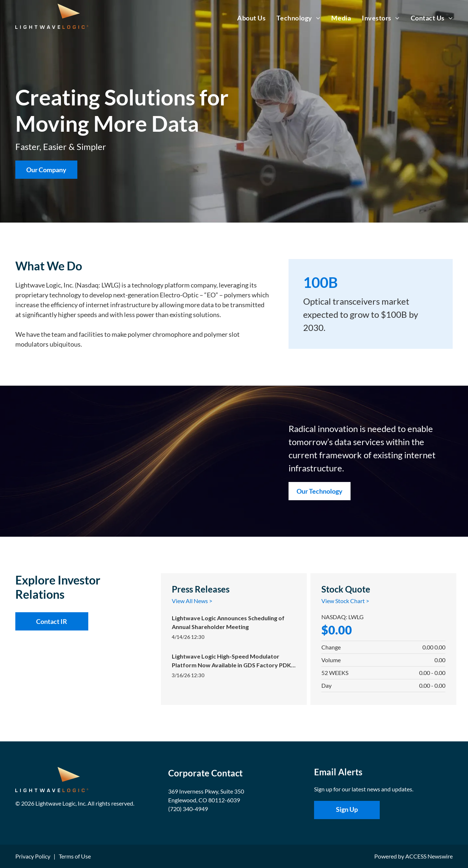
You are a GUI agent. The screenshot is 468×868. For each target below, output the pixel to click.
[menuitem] (246, 18)
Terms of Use (75, 856)
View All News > (192, 601)
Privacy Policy (33, 856)
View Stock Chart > (345, 601)
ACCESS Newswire (429, 856)
